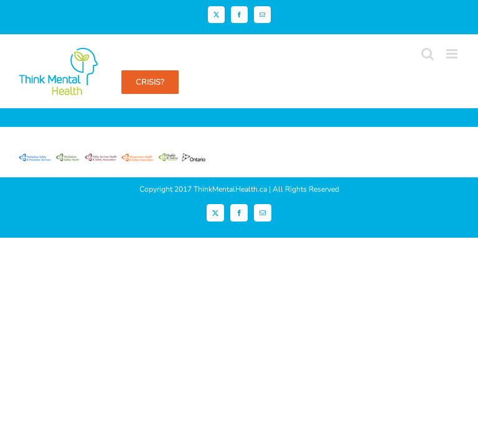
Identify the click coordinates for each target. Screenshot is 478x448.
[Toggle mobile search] (428, 54)
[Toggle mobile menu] (453, 54)
